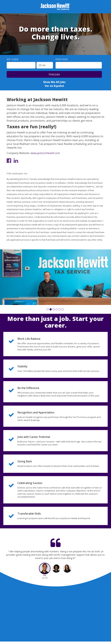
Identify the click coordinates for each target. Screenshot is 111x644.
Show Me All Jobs (54, 82)
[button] (48, 309)
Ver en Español (54, 86)
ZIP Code (13, 59)
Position (62, 59)
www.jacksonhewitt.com (45, 153)
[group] (55, 277)
